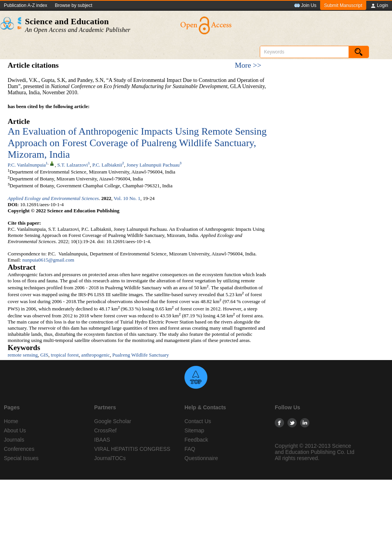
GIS (44, 355)
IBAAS (102, 440)
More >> (248, 65)
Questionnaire (201, 458)
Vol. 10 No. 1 (127, 198)
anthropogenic (95, 355)
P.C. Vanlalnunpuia (27, 165)
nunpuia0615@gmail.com (48, 260)
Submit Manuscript (343, 5)
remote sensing (23, 355)
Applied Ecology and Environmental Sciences (53, 198)
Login (379, 6)
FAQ (190, 449)
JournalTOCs (110, 458)
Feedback (196, 440)
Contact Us (198, 421)
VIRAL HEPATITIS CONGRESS (132, 449)
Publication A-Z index (26, 5)
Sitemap (194, 430)
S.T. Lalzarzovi (73, 165)
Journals (14, 440)
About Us (15, 430)
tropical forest (65, 355)
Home (11, 421)
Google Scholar (113, 421)
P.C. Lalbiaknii (107, 165)
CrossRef (105, 430)
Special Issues (21, 458)
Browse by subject (74, 5)
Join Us (305, 6)
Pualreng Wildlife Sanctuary (140, 355)
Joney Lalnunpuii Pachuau (153, 165)
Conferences (19, 449)
